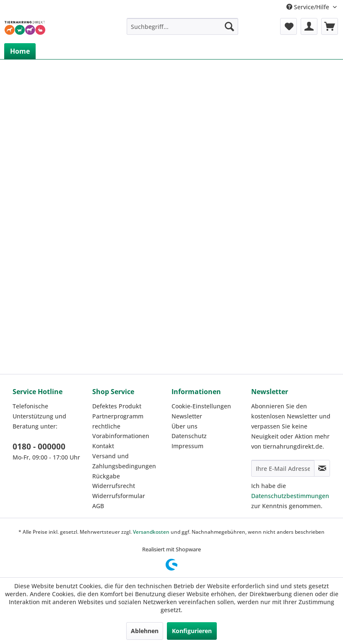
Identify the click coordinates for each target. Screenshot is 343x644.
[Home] (20, 51)
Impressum (187, 446)
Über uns (184, 426)
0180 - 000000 (39, 447)
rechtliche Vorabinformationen (121, 431)
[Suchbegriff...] (182, 26)
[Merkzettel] (288, 26)
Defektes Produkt (117, 406)
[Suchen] (229, 26)
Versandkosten (151, 532)
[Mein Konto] (309, 26)
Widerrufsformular (119, 496)
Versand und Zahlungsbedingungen (124, 461)
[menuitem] (182, 26)
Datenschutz (189, 436)
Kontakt (103, 446)
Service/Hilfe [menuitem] (309, 7)
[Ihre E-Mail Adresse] (283, 468)
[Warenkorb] (330, 26)
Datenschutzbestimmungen (290, 496)
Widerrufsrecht (114, 486)
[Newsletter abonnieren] (322, 468)
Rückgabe (106, 476)
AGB (98, 506)
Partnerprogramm (118, 416)
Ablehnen (145, 631)
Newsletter (187, 416)
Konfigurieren (192, 631)
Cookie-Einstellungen (201, 406)
